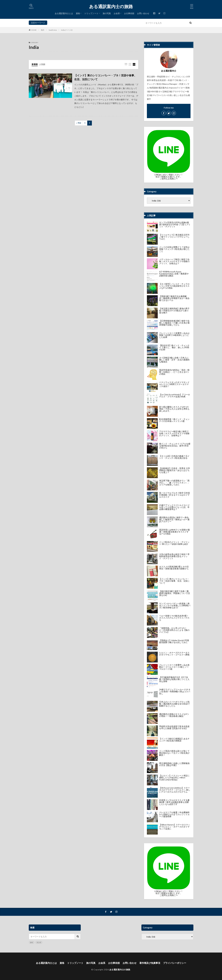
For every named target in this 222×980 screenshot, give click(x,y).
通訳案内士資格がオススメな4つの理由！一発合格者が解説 (174, 715)
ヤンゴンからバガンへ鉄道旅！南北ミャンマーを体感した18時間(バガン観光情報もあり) (175, 605)
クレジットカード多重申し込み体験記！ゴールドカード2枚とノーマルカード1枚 (174, 667)
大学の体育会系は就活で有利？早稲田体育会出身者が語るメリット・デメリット (174, 556)
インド (56, 23)
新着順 (35, 64)
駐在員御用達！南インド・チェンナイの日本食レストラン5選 (174, 420)
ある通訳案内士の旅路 (111, 7)
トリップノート (91, 13)
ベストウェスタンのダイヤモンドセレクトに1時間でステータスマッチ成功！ (174, 384)
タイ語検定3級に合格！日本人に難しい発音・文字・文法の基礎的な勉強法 (174, 360)
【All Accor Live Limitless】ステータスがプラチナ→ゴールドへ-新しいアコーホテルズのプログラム (175, 790)
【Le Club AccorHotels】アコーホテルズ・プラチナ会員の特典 (175, 396)
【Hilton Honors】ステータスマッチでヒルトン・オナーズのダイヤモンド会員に (175, 827)
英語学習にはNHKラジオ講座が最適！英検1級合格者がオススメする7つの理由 (174, 532)
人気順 (42, 64)
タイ (50, 23)
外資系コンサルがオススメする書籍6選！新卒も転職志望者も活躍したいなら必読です (174, 802)
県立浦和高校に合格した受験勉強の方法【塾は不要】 (174, 764)
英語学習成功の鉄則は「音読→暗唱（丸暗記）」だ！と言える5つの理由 (174, 372)
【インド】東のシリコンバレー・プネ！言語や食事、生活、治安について (105, 77)
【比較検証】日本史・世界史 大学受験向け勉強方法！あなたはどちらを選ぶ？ (175, 470)
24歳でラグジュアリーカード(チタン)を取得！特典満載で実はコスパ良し (175, 691)
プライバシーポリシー (175, 963)
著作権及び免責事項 (150, 963)
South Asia (53, 30)
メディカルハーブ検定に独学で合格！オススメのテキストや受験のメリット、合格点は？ (174, 261)
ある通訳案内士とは (64, 13)
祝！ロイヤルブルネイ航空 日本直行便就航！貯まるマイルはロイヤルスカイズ (175, 495)
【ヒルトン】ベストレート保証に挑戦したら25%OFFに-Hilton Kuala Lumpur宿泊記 (174, 778)
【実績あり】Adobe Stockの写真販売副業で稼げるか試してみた (174, 641)
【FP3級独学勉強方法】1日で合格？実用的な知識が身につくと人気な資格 (174, 679)
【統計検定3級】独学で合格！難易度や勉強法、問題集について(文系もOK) (175, 593)
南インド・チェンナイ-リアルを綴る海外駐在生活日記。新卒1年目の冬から (175, 446)
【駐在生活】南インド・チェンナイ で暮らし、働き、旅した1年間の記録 (174, 347)
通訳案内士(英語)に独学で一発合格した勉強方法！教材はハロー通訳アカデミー (174, 519)
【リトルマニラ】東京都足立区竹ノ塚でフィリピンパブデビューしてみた (174, 237)
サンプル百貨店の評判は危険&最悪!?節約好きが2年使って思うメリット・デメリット (175, 224)
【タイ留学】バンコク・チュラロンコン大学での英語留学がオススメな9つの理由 (174, 286)
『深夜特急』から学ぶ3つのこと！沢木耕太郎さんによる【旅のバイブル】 (174, 630)
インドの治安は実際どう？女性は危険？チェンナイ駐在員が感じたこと (174, 249)
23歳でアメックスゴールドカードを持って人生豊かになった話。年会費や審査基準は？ (174, 507)
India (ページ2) (67, 30)
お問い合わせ (143, 13)
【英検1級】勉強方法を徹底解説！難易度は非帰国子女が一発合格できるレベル (174, 298)
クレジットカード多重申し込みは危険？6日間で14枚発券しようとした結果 (174, 335)
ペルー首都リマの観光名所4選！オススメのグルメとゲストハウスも (174, 618)
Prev (79, 123)
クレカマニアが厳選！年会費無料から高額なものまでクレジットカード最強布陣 (174, 814)
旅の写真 (107, 13)
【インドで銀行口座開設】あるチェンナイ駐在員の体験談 (174, 740)
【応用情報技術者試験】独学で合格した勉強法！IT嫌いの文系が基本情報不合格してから (174, 323)
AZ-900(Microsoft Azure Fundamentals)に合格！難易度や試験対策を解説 (174, 274)
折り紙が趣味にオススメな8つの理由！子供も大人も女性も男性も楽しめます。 (174, 409)
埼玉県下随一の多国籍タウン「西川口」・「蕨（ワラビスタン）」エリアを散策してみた (174, 483)
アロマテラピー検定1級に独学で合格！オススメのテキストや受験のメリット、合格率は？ (174, 433)
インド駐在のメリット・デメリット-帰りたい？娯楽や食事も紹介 (174, 543)
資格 (78, 13)
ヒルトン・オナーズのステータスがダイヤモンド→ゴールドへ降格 (174, 654)
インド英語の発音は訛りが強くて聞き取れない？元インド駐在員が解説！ (174, 753)
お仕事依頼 (129, 13)
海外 (43, 30)
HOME (34, 30)
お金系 (117, 13)
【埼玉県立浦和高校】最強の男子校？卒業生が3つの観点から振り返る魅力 (174, 310)
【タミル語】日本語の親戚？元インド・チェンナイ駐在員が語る (174, 457)
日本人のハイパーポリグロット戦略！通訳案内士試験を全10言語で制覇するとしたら (174, 704)
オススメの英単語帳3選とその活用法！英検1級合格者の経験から (174, 568)
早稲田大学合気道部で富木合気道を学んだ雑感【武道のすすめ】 (174, 727)
